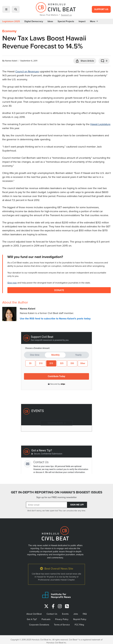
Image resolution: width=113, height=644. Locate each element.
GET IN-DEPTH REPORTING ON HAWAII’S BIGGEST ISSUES (57, 492)
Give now (12, 283)
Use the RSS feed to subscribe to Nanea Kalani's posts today (55, 319)
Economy (9, 31)
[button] (6, 9)
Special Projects (66, 21)
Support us (66, 15)
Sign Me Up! (77, 505)
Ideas (50, 21)
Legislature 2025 (11, 21)
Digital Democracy (34, 21)
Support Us (101, 9)
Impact (82, 21)
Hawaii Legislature (100, 124)
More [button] (94, 21)
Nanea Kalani (11, 61)
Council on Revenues (27, 71)
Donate (59, 290)
